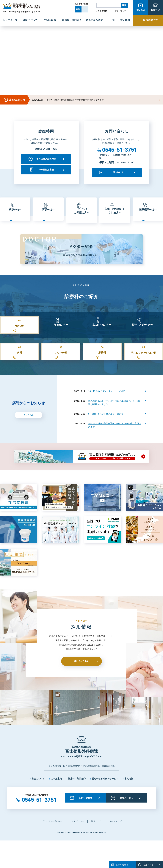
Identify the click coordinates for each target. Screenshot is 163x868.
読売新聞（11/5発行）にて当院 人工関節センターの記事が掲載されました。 (115, 413)
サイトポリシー (77, 831)
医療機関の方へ (148, 214)
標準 (78, 9)
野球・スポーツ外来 (142, 332)
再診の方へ (48, 214)
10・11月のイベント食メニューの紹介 (107, 401)
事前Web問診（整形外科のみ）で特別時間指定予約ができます (75, 100)
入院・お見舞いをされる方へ (115, 214)
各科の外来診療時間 (46, 159)
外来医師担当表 (46, 170)
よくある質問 (101, 11)
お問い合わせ (141, 11)
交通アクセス (156, 11)
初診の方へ (15, 214)
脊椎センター (61, 332)
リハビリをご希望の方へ (81, 214)
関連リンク (97, 831)
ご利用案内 (56, 789)
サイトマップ (120, 11)
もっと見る (29, 425)
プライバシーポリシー (52, 831)
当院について (38, 789)
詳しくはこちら (81, 671)
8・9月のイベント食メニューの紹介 (106, 424)
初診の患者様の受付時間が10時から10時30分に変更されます (115, 435)
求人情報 (129, 789)
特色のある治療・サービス (105, 789)
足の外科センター (102, 332)
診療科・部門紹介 (77, 789)
